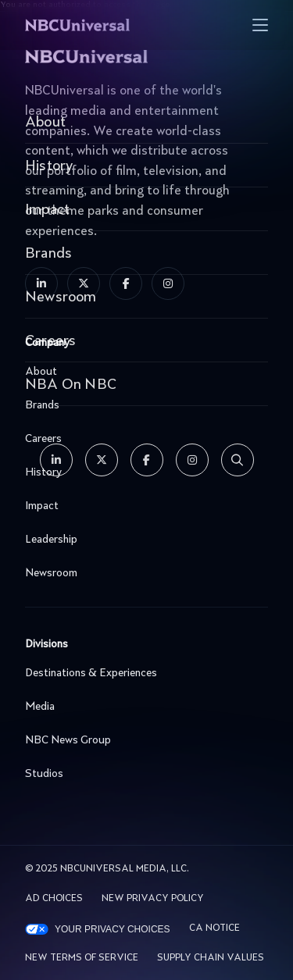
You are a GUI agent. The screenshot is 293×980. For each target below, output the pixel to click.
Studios (143, 774)
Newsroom (143, 573)
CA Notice (214, 928)
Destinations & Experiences (143, 673)
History (143, 472)
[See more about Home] (105, 25)
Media (143, 707)
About (143, 372)
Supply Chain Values (211, 958)
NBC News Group (143, 740)
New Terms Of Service (82, 958)
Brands (143, 405)
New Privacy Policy (153, 899)
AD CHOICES (54, 899)
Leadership (143, 540)
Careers (143, 439)
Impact (143, 506)
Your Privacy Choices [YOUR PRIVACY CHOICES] (113, 929)
